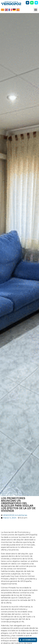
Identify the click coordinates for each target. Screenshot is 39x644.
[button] (36, 10)
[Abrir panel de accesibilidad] (28, 640)
